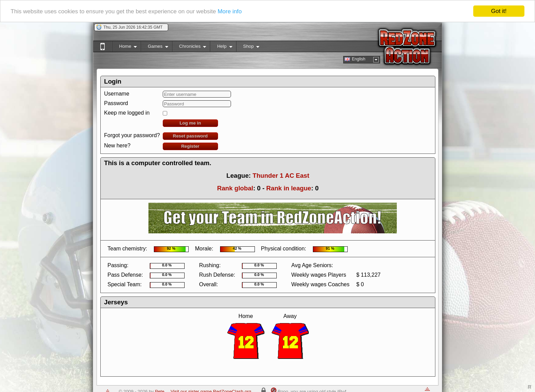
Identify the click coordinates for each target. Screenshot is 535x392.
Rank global (235, 188)
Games (154, 48)
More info (230, 11)
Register (190, 146)
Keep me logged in (127, 113)
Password (116, 103)
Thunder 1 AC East (281, 176)
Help (221, 48)
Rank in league (289, 188)
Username (117, 94)
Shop (248, 48)
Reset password (190, 136)
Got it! (499, 11)
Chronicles (189, 48)
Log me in (190, 123)
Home (124, 48)
